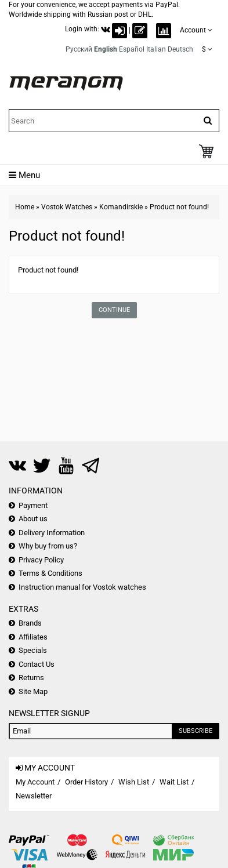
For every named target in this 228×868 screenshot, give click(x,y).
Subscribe (196, 731)
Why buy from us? (48, 546)
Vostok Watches (67, 207)
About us (33, 519)
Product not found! (179, 207)
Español (132, 49)
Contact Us (37, 664)
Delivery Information (52, 533)
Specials (33, 650)
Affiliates (33, 637)
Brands (30, 623)
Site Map (33, 691)
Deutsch (180, 49)
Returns (31, 678)
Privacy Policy (41, 560)
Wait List (174, 782)
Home (25, 207)
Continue (114, 310)
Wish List (134, 782)
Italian (156, 49)
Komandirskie (121, 207)
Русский (79, 49)
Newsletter (34, 796)
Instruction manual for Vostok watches (82, 587)
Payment (33, 505)
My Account (35, 782)
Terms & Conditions (50, 573)
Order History (86, 782)
